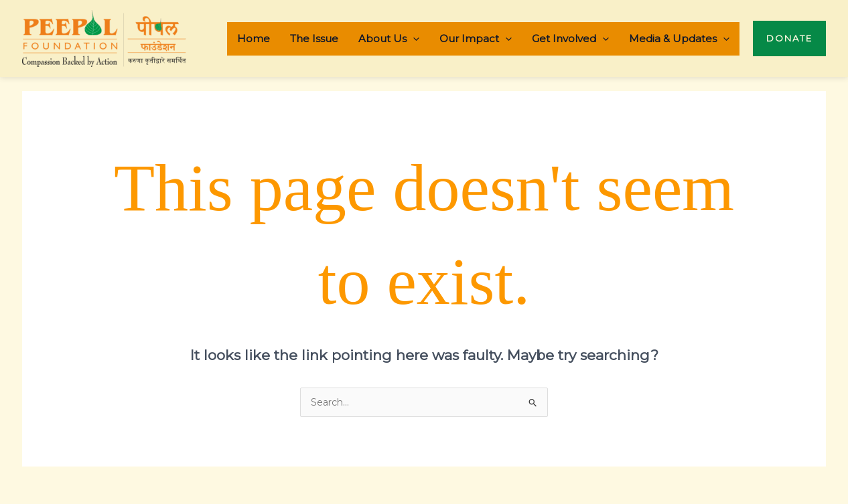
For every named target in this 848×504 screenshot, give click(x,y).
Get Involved (570, 39)
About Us (389, 39)
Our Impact (476, 39)
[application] (413, 39)
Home (254, 38)
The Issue (314, 38)
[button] (789, 38)
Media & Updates (679, 39)
